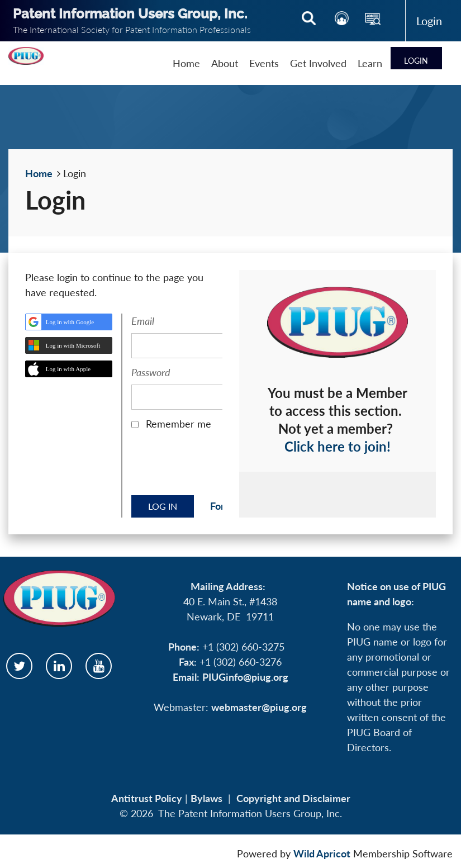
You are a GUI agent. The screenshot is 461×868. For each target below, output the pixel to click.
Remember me (179, 424)
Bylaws (206, 798)
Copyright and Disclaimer (293, 798)
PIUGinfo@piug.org (245, 677)
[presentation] (216, 467)
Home (39, 173)
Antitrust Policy (147, 798)
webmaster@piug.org (259, 707)
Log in (429, 21)
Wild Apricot (322, 853)
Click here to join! (338, 446)
